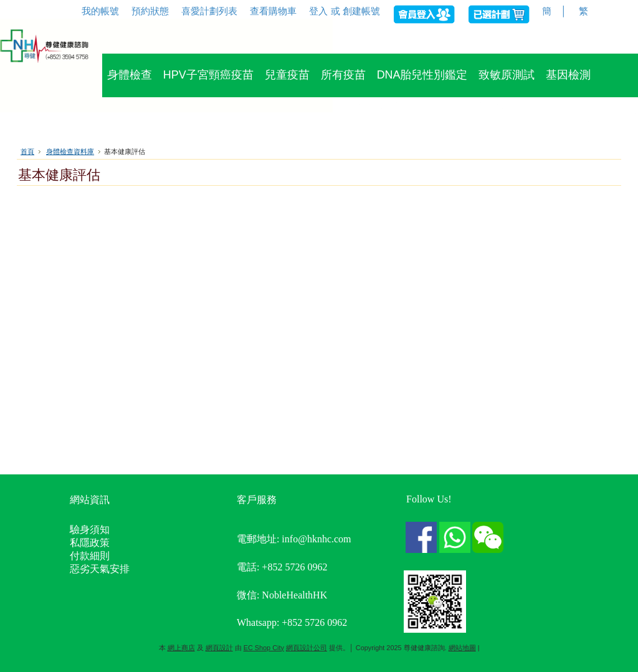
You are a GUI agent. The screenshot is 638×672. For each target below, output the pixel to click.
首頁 (27, 151)
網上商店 (181, 648)
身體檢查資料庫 (70, 151)
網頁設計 (219, 648)
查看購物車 (273, 11)
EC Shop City (264, 648)
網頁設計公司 (307, 648)
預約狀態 (150, 11)
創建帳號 (361, 11)
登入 (318, 11)
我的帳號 (100, 11)
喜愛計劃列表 (209, 11)
